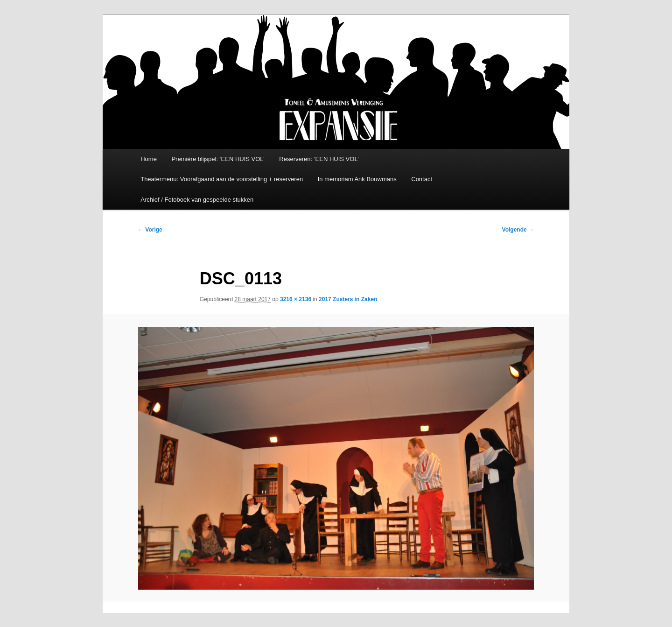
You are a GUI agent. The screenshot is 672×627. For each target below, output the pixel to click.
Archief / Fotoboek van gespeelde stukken (197, 200)
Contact (422, 179)
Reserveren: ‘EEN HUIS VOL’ (319, 159)
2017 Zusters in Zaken (348, 299)
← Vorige (150, 230)
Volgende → (518, 230)
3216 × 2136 (296, 299)
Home (149, 159)
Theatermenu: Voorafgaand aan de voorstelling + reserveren (222, 179)
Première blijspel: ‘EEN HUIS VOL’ (218, 159)
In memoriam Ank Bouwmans (357, 179)
